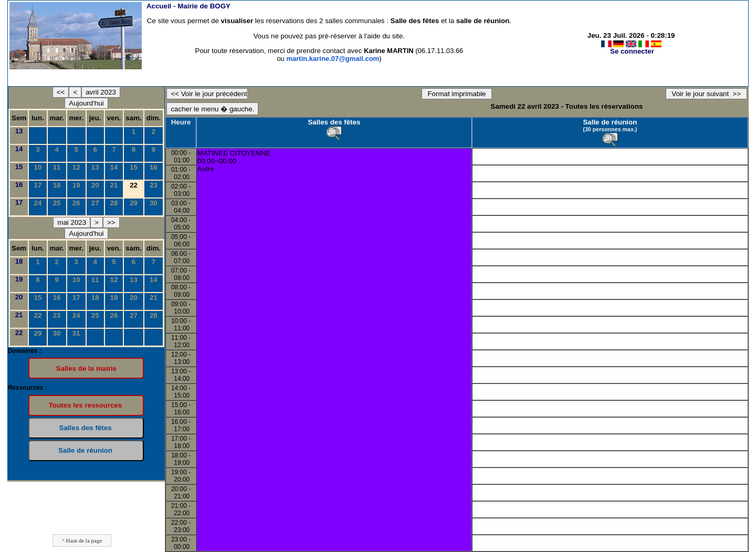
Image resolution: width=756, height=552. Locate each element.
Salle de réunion (610, 122)
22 (38, 315)
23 (154, 185)
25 (57, 203)
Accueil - (188, 6)
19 (76, 185)
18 (57, 185)
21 (114, 185)
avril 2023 (101, 92)
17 (38, 185)
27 (95, 203)
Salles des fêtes (334, 122)
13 (19, 131)
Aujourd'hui (86, 103)
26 (76, 203)
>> (111, 222)
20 (95, 185)
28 (114, 203)
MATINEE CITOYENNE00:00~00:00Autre (234, 161)
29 (134, 203)
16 (154, 167)
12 (76, 167)
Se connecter (632, 51)
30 (154, 203)
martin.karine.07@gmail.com (333, 59)
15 (19, 167)
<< (61, 92)
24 (38, 203)
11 (57, 167)
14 (19, 149)
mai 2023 (72, 222)
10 (38, 167)
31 (76, 333)
